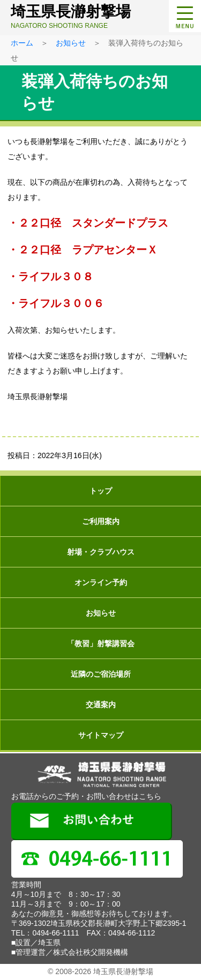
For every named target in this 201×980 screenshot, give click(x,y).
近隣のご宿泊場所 (101, 674)
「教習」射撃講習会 (101, 644)
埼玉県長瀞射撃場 (103, 16)
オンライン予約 (101, 582)
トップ (101, 491)
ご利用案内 (101, 521)
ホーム (22, 43)
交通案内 (101, 705)
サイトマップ (101, 735)
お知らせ (71, 43)
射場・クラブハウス (101, 552)
